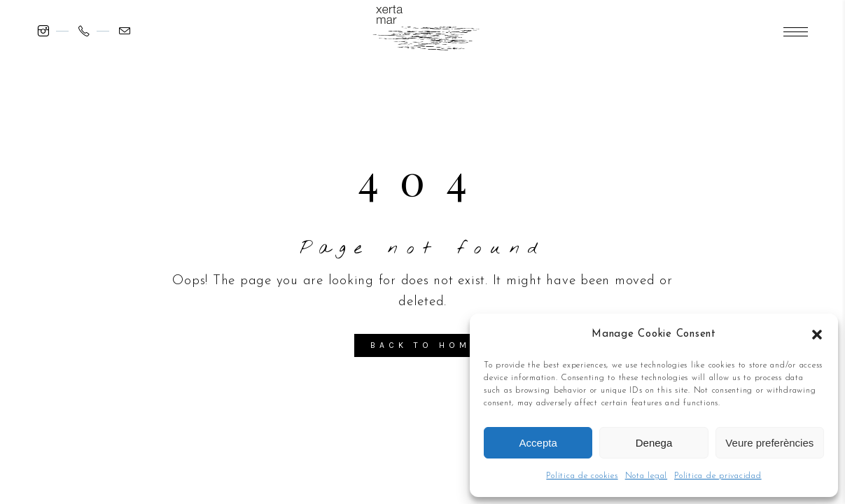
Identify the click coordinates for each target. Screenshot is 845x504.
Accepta (538, 443)
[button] (817, 335)
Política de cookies (582, 476)
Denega (654, 443)
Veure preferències (769, 443)
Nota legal (647, 476)
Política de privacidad (718, 476)
